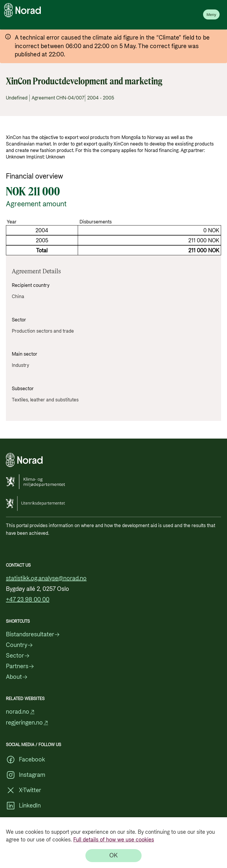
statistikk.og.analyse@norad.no (46, 578)
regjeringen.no (27, 723)
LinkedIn (23, 806)
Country (20, 645)
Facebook (25, 760)
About (17, 677)
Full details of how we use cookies (114, 840)
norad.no (21, 712)
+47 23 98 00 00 (28, 600)
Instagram (26, 775)
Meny (211, 15)
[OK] (113, 856)
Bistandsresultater (33, 635)
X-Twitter (23, 790)
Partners (20, 666)
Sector (18, 656)
